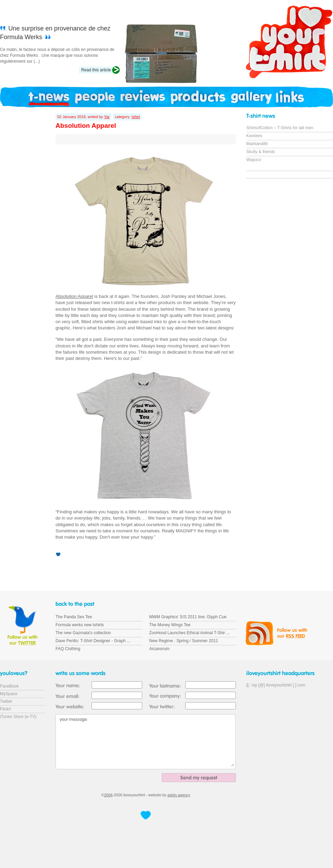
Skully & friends (261, 152)
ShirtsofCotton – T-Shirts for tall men (280, 128)
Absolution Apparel (74, 296)
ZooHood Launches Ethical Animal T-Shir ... (189, 633)
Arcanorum (159, 649)
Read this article (96, 70)
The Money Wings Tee (170, 625)
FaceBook (9, 686)
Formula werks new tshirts (80, 625)
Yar (107, 117)
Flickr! (6, 709)
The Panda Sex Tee (74, 617)
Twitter (6, 701)
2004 (108, 795)
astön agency (179, 795)
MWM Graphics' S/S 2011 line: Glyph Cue (188, 617)
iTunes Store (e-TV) (18, 717)
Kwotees (254, 136)
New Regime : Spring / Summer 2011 (184, 641)
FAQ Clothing (68, 649)
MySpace (9, 694)
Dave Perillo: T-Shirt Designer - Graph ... (93, 641)
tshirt (136, 117)
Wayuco (254, 160)
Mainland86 (257, 144)
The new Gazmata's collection (83, 633)
